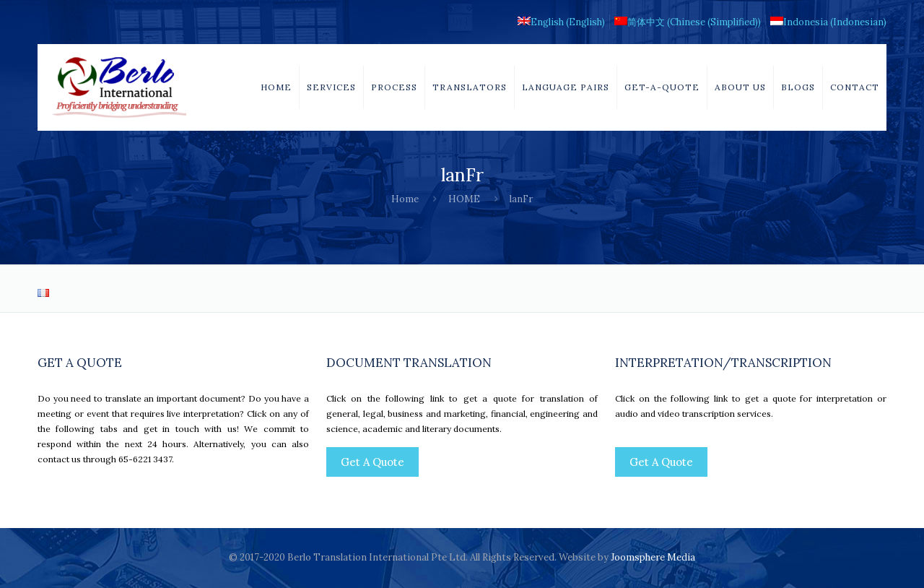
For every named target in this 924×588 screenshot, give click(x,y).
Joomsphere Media (653, 557)
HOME (464, 199)
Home (405, 199)
